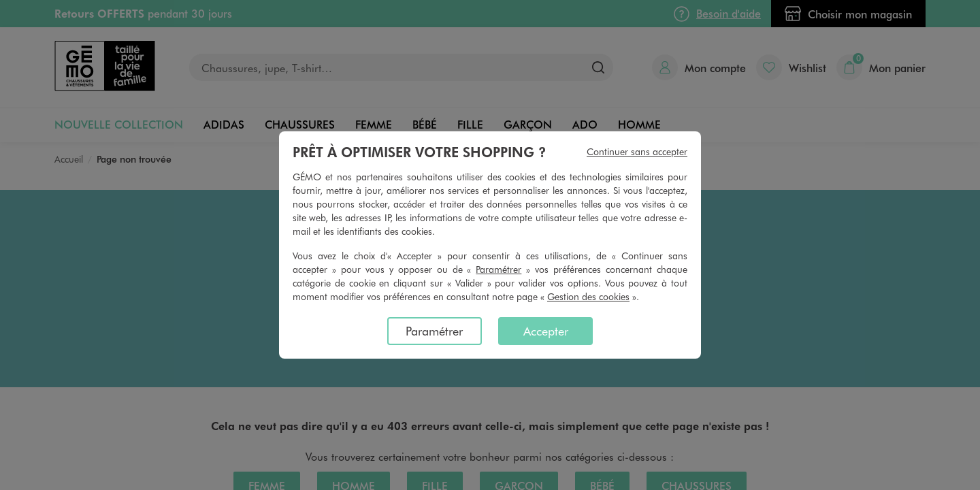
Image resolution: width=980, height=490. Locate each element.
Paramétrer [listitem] (434, 331)
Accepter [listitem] (546, 331)
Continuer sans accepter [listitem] (637, 151)
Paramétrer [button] (499, 269)
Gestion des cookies (588, 296)
